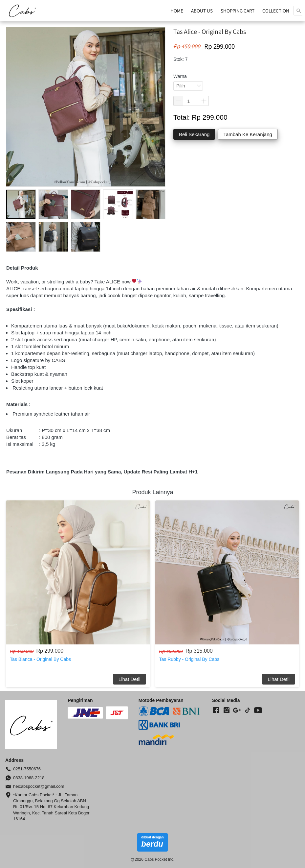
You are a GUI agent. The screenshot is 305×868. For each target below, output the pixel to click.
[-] (216, 711)
